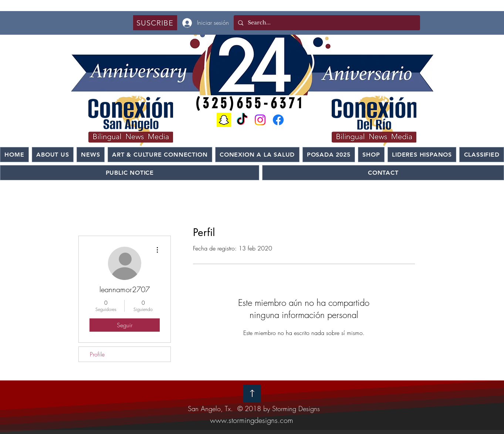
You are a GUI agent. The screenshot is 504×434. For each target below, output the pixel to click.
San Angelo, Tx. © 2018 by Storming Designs (254, 409)
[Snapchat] (224, 120)
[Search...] (326, 23)
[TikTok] (242, 120)
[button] (155, 23)
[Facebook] (278, 120)
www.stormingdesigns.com (252, 420)
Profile (97, 354)
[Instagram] (260, 120)
